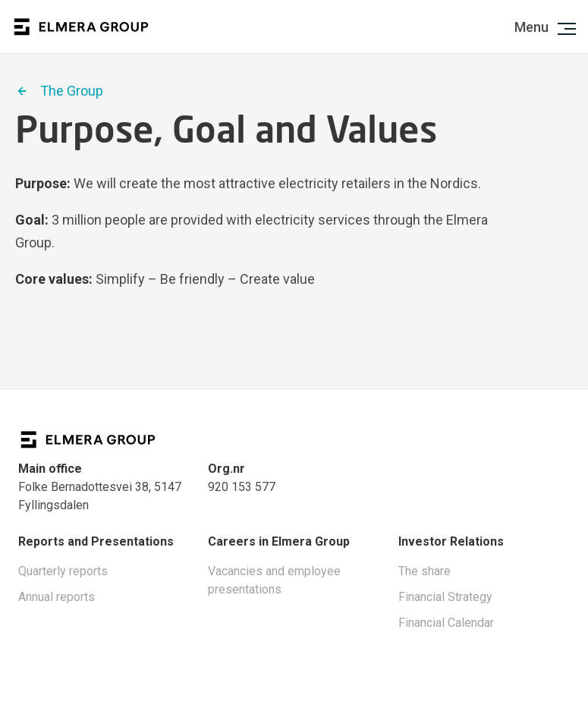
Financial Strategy (445, 597)
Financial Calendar (446, 623)
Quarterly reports (63, 571)
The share (424, 571)
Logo (81, 27)
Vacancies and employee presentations (274, 580)
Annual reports (57, 597)
